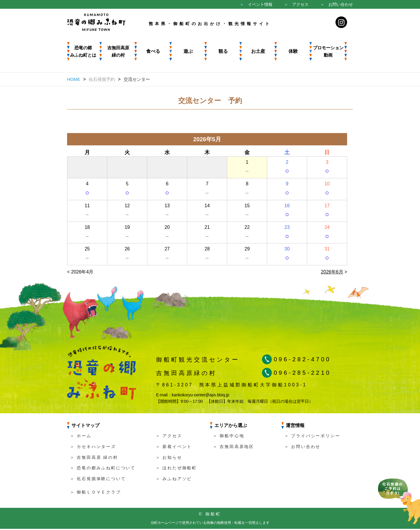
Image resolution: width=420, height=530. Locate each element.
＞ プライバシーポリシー (312, 437)
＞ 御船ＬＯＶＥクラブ (96, 493)
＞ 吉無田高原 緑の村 (94, 458)
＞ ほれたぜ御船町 (176, 469)
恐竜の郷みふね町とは (83, 51)
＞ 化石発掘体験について (98, 480)
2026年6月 (332, 273)
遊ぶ (188, 51)
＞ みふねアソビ (174, 480)
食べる (153, 51)
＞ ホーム (81, 437)
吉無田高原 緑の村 (118, 51)
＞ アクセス (296, 4)
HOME (74, 79)
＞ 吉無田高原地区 (233, 448)
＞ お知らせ (169, 458)
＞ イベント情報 (256, 4)
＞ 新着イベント (174, 448)
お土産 (258, 51)
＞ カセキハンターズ (93, 448)
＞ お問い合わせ (337, 4)
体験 (293, 51)
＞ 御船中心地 (229, 437)
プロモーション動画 (328, 51)
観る (223, 51)
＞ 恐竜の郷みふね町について (103, 469)
